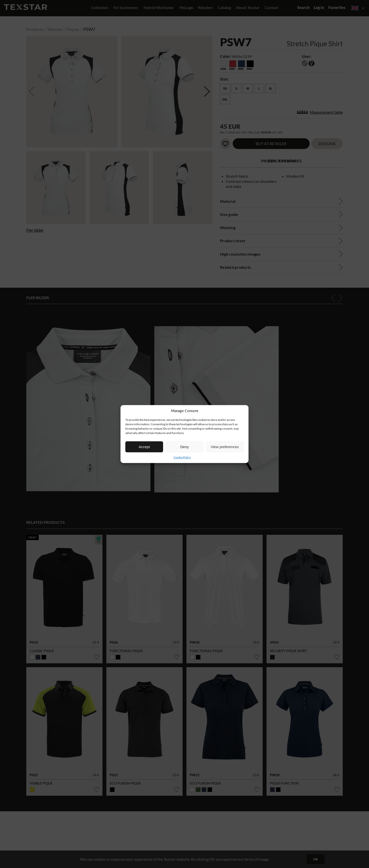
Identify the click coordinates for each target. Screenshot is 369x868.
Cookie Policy (182, 457)
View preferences (225, 447)
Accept (144, 447)
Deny (184, 447)
